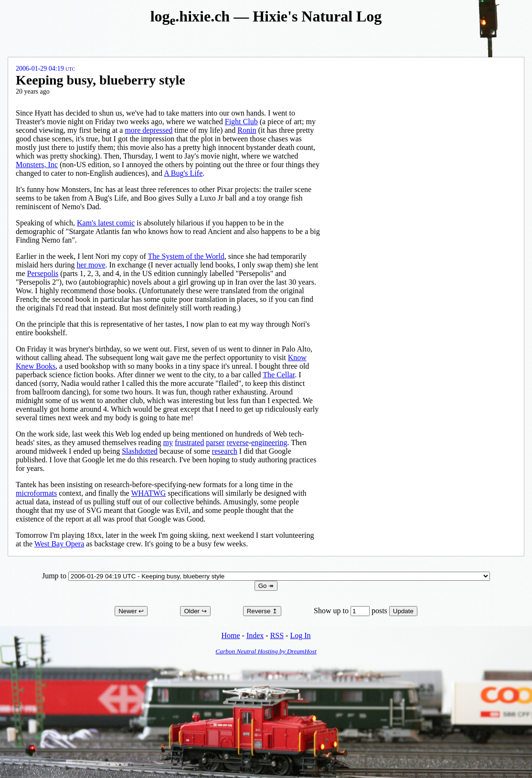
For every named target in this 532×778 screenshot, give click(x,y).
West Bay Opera (59, 544)
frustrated (189, 442)
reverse (237, 442)
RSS (277, 635)
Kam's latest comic (106, 223)
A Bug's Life (183, 173)
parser (215, 442)
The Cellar (279, 375)
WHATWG (148, 493)
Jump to (266, 576)
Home (230, 635)
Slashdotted (140, 451)
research (225, 451)
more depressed (149, 130)
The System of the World (186, 256)
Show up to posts (351, 611)
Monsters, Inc (37, 165)
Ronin (247, 130)
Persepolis (43, 273)
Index (255, 635)
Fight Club (241, 122)
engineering (269, 442)
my (168, 442)
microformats (36, 493)
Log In (300, 635)
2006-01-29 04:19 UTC (45, 69)
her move (91, 265)
